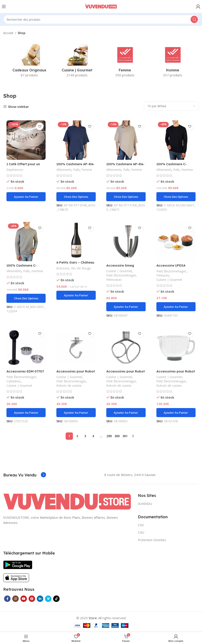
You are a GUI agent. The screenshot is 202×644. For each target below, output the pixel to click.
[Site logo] (101, 6)
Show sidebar (18, 107)
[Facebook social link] (7, 599)
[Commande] (171, 106)
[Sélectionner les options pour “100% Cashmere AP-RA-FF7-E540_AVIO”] (76, 197)
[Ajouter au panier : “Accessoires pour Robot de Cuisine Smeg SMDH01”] (76, 413)
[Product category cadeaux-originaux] (29, 62)
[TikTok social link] (56, 599)
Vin (73, 268)
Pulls (77, 170)
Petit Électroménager (121, 275)
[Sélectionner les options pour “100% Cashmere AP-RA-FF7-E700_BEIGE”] (126, 197)
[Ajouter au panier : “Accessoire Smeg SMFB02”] (126, 307)
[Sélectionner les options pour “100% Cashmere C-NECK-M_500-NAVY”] (176, 197)
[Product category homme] (173, 62)
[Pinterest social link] (32, 599)
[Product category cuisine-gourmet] (77, 62)
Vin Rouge (84, 268)
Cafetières (14, 381)
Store (93, 618)
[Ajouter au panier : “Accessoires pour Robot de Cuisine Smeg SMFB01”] (126, 413)
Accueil (9, 33)
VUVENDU (145, 504)
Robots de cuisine (69, 386)
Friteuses (163, 275)
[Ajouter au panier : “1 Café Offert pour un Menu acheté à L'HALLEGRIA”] (26, 197)
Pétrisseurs (114, 280)
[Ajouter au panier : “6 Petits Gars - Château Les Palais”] (76, 295)
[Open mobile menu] (4, 6)
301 (125, 436)
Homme (187, 170)
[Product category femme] (125, 62)
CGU (141, 532)
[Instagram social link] (15, 599)
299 (109, 436)
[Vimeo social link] (48, 599)
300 (117, 436)
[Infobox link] (25, 475)
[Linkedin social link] (40, 599)
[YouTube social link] (24, 599)
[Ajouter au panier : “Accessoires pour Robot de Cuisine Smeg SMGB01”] (176, 413)
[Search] (101, 19)
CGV (141, 525)
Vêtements (64, 170)
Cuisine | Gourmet (119, 271)
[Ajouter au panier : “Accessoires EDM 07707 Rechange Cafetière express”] (26, 413)
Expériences (15, 170)
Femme (87, 170)
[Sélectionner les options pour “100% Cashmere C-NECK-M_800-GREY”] (26, 298)
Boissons (63, 268)
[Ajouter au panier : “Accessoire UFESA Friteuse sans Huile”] (176, 307)
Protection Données (152, 540)
